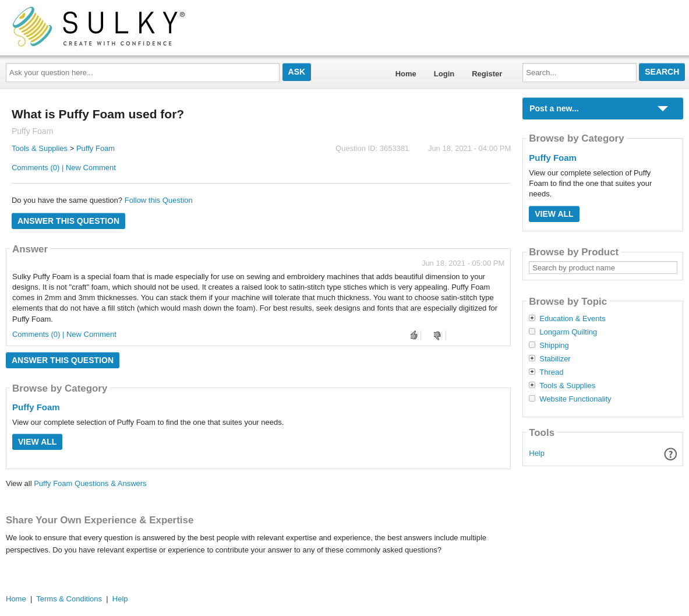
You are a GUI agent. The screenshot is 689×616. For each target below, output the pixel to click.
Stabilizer (555, 359)
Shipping (554, 346)
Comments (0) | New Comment (64, 168)
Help (537, 453)
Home (406, 74)
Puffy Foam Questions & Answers (90, 483)
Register (487, 74)
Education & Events (572, 319)
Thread (551, 372)
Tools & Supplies (40, 148)
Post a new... (554, 108)
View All (37, 442)
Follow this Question (159, 200)
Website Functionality (575, 399)
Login (444, 74)
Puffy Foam (96, 148)
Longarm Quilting (568, 332)
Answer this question (68, 221)
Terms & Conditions (69, 599)
